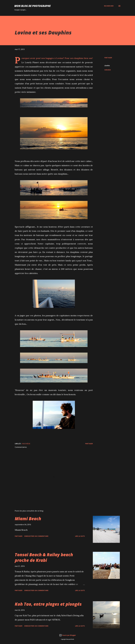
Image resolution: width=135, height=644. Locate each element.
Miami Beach (28, 519)
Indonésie (108, 70)
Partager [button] (108, 58)
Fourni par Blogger (67, 635)
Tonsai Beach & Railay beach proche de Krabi (44, 557)
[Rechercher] (109, 6)
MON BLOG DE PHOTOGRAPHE (32, 6)
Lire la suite (80, 536)
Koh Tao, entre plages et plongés (48, 604)
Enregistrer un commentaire (36, 536)
